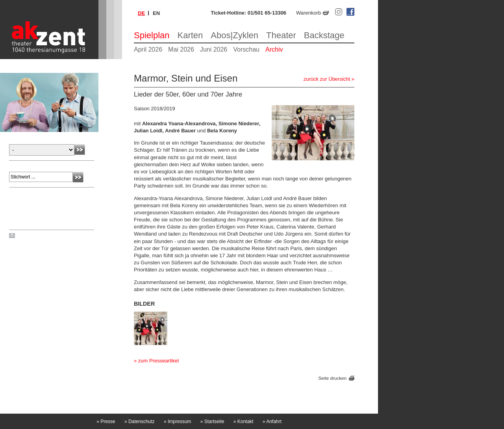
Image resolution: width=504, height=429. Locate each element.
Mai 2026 (181, 49)
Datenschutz (140, 422)
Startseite (212, 422)
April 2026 (148, 49)
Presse (106, 422)
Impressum (177, 422)
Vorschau (246, 49)
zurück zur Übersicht (327, 79)
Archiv (274, 49)
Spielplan (152, 35)
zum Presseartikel (158, 361)
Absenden (80, 149)
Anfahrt (272, 422)
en (156, 13)
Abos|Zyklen (234, 35)
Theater (281, 35)
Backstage (324, 35)
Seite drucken (333, 378)
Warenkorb (309, 13)
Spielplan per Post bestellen (48, 236)
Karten (190, 35)
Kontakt (244, 422)
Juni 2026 (214, 49)
